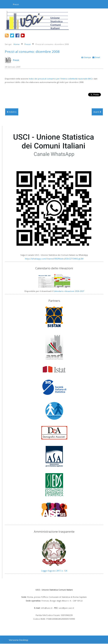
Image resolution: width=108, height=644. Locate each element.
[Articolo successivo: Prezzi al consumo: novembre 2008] (97, 112)
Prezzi (16, 60)
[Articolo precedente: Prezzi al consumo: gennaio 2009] (12, 112)
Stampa (86, 57)
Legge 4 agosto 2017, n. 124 (54, 571)
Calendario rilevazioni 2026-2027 (69, 291)
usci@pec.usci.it (66, 608)
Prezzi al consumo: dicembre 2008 (32, 52)
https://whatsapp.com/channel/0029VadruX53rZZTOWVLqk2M (54, 259)
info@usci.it (47, 608)
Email (96, 57)
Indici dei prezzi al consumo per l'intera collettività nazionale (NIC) (60, 79)
